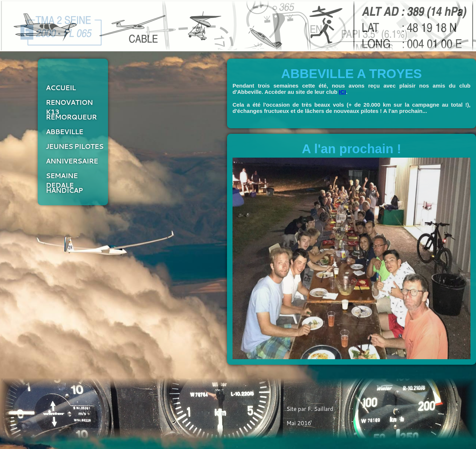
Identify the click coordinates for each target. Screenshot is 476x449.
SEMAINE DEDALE (62, 178)
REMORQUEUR (71, 117)
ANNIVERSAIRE (72, 161)
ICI (343, 92)
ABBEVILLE (64, 132)
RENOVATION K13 (69, 105)
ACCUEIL (61, 88)
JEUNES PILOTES (75, 146)
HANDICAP (64, 190)
